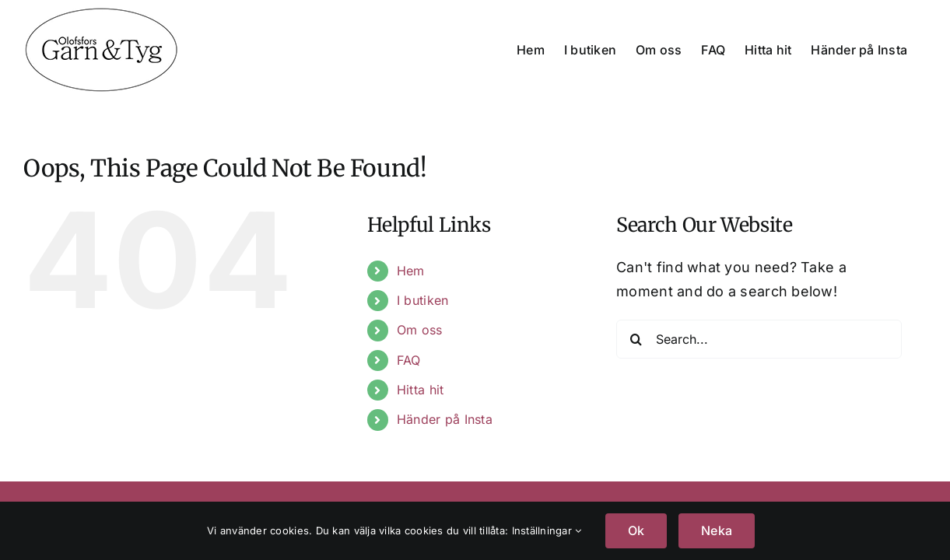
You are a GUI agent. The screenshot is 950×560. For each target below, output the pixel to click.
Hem (411, 271)
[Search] (636, 339)
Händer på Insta (445, 419)
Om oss (420, 330)
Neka (717, 530)
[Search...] (759, 339)
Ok (636, 530)
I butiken (422, 300)
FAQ (409, 360)
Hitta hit (420, 390)
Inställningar (547, 530)
